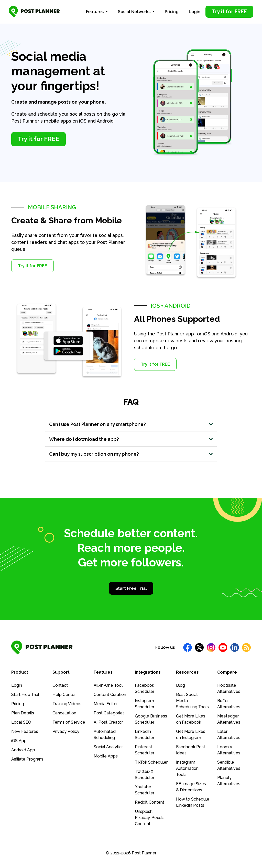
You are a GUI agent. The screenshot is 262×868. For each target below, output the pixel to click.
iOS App (19, 740)
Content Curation (110, 694)
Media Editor (106, 703)
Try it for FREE (32, 263)
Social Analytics (109, 746)
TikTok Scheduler (151, 762)
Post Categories (109, 712)
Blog (181, 685)
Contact (60, 685)
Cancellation (64, 712)
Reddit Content (150, 802)
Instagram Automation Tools (187, 768)
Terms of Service (69, 722)
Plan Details (23, 712)
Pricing (172, 10)
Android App (23, 749)
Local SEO (21, 722)
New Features (25, 731)
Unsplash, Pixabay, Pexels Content (150, 817)
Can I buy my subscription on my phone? (99, 453)
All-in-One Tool (108, 685)
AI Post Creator (108, 722)
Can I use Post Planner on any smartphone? (103, 422)
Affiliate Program (27, 759)
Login (195, 10)
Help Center (64, 694)
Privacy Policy (66, 731)
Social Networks (135, 10)
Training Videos (67, 703)
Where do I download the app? (88, 437)
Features (95, 10)
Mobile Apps (106, 756)
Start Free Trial (131, 588)
